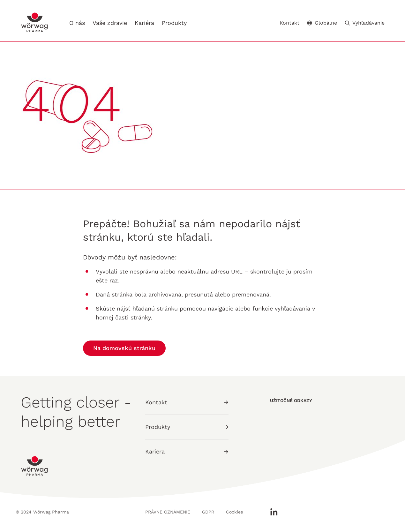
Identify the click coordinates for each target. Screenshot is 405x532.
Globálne (322, 23)
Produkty (174, 23)
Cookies (234, 512)
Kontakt (289, 23)
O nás (77, 23)
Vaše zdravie (110, 23)
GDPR (208, 512)
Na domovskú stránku (124, 348)
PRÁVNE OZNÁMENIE (168, 512)
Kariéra (144, 23)
